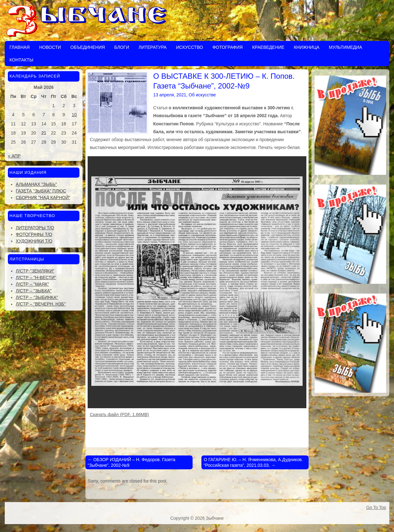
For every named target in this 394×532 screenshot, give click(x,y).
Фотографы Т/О (34, 234)
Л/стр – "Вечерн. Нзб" (41, 304)
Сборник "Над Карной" (43, 197)
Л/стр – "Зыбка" (34, 291)
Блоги (122, 47)
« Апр (14, 156)
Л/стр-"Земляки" (35, 271)
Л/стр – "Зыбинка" (37, 297)
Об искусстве (202, 95)
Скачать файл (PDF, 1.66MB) (119, 415)
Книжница (307, 47)
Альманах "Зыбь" (36, 184)
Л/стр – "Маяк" (32, 284)
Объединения (87, 47)
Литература (152, 47)
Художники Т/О (34, 241)
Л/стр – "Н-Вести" (36, 277)
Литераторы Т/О (35, 228)
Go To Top (376, 507)
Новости (50, 47)
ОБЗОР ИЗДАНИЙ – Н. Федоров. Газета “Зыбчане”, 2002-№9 (131, 462)
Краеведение (268, 47)
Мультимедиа (345, 47)
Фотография (228, 47)
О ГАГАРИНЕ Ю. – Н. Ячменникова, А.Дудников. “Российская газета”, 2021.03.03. (253, 462)
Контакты (21, 60)
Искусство (189, 47)
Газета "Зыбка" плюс (41, 191)
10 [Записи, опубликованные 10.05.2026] (74, 115)
